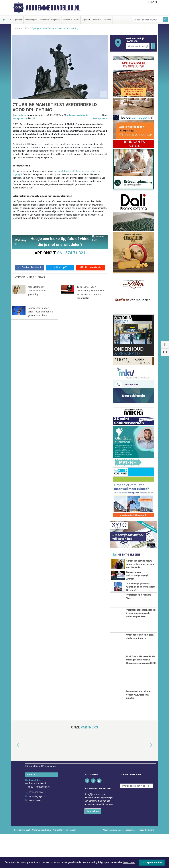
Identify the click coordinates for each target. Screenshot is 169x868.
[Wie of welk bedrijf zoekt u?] (138, 46)
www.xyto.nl (35, 835)
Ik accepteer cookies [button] (152, 862)
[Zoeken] (165, 20)
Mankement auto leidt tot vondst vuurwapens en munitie (139, 729)
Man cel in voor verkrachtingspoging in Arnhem (138, 586)
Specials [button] (66, 20)
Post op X (60, 267)
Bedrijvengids (31, 20)
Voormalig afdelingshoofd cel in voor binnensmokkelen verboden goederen (141, 647)
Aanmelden (93, 845)
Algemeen (18, 20)
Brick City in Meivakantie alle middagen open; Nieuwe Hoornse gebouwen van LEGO (141, 694)
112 (9, 20)
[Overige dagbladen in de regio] (136, 820)
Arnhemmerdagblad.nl (53, 8)
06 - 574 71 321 (71, 253)
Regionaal (56, 20)
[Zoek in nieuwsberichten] (148, 20)
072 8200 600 (36, 827)
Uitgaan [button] (85, 20)
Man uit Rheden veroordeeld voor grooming (37, 290)
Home (17, 29)
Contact (108, 20)
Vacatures (97, 20)
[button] (14, 779)
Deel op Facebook (29, 267)
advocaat (72, 115)
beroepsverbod (20, 119)
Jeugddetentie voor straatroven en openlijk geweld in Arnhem (40, 312)
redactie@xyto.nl (37, 831)
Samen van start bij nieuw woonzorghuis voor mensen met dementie (140, 564)
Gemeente (44, 20)
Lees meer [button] (129, 862)
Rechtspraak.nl (100, 119)
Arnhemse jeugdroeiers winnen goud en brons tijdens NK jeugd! (141, 604)
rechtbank (82, 115)
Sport (77, 20)
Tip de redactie (91, 267)
